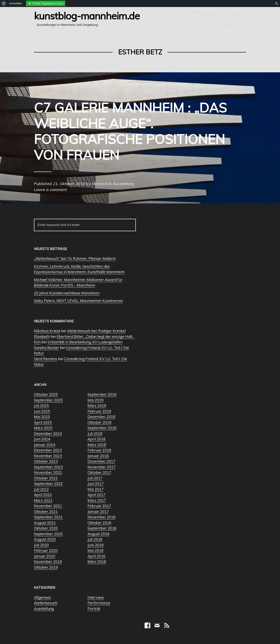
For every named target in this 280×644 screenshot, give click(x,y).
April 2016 (96, 556)
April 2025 (43, 422)
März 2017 (97, 500)
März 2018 (97, 445)
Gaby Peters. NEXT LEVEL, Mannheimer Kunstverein (78, 301)
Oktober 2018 (99, 422)
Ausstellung (44, 608)
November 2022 (48, 472)
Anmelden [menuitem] (16, 3)
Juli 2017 (95, 478)
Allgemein (42, 597)
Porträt (94, 608)
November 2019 (48, 562)
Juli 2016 (95, 539)
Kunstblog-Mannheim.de (87, 16)
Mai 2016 (95, 550)
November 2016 (101, 517)
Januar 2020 (45, 556)
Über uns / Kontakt (208, 13)
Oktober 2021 (46, 511)
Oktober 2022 (46, 478)
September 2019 (102, 394)
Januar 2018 (98, 456)
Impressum (233, 26)
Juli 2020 (41, 545)
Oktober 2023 (46, 461)
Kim (37, 342)
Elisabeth (42, 336)
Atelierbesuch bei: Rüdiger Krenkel (96, 331)
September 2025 (48, 400)
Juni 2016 (96, 545)
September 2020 (48, 534)
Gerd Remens (45, 359)
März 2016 (97, 562)
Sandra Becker (46, 348)
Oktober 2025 (46, 394)
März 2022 (43, 500)
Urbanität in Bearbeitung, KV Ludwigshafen (85, 342)
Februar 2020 (46, 550)
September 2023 (48, 467)
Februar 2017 (99, 506)
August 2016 (98, 534)
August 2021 (45, 523)
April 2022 (43, 495)
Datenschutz (203, 26)
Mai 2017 (95, 489)
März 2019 (97, 405)
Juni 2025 (42, 411)
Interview (96, 597)
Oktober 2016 (99, 523)
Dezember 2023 (48, 450)
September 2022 (48, 483)
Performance (99, 603)
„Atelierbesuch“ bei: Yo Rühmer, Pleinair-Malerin (75, 258)
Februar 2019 (99, 411)
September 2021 (48, 517)
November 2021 (48, 506)
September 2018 (102, 428)
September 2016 (102, 528)
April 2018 (96, 439)
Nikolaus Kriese (47, 331)
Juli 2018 (95, 433)
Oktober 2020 (46, 528)
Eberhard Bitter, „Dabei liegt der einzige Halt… (96, 336)
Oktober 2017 (99, 472)
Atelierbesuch (46, 603)
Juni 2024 (42, 439)
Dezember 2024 (48, 433)
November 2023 (48, 456)
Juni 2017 (96, 483)
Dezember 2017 (101, 461)
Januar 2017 (98, 511)
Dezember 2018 (101, 417)
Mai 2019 (95, 400)
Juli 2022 (41, 489)
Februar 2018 (99, 450)
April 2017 (96, 495)
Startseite (172, 13)
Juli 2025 (41, 405)
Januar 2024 (45, 445)
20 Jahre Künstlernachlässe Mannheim (67, 293)
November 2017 (101, 467)
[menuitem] (4, 3)
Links (238, 13)
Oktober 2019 (46, 567)
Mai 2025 (42, 417)
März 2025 (43, 428)
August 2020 (45, 539)
